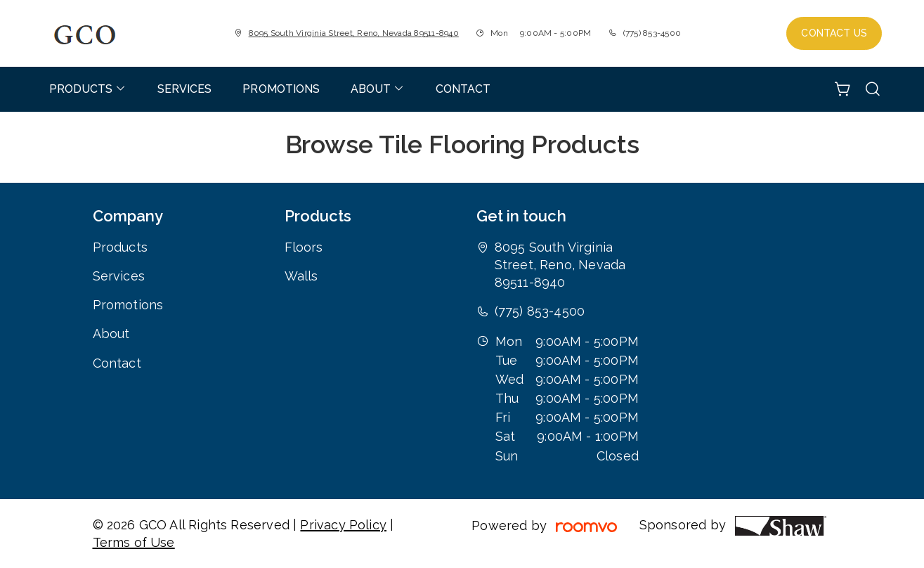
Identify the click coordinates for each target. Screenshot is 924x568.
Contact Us (834, 33)
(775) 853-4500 (652, 33)
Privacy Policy (343, 525)
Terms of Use (134, 542)
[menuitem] (88, 89)
